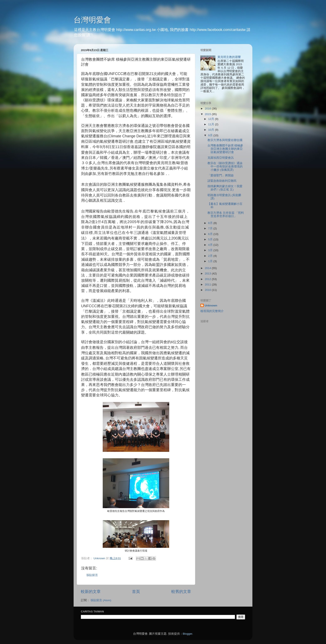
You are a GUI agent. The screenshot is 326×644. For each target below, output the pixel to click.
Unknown (211, 305)
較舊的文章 (181, 592)
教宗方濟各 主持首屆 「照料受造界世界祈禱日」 (226, 214)
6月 (211, 234)
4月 (211, 245)
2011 (208, 285)
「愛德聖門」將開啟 (221, 175)
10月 (212, 130)
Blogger (188, 634)
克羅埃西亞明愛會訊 (221, 158)
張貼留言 (92, 575)
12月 (212, 119)
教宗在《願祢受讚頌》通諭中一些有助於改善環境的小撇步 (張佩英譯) (225, 167)
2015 (208, 114)
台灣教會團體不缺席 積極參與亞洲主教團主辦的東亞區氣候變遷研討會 (225, 149)
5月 (211, 239)
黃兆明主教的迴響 (229, 57)
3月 (211, 250)
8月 (211, 223)
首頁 (136, 592)
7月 (211, 228)
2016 (208, 109)
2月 (211, 256)
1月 (211, 261)
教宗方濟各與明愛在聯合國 (225, 140)
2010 (208, 290)
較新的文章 (91, 592)
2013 (208, 273)
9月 (211, 135)
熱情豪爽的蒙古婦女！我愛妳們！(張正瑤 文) (225, 188)
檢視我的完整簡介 (212, 311)
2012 (208, 279)
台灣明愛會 (92, 20)
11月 (212, 124)
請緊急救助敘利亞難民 (222, 181)
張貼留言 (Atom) (101, 600)
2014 (208, 268)
